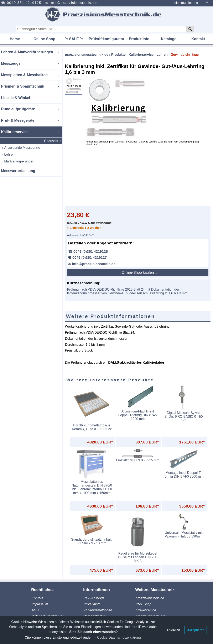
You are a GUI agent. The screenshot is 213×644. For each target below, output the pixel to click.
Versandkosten (104, 223)
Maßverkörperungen (19, 161)
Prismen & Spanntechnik (23, 86)
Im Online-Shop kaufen (136, 272)
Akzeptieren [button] (196, 630)
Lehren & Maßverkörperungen (27, 52)
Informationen (185, 3)
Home (15, 39)
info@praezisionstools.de (73, 3)
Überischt (51, 141)
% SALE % (74, 39)
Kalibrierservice (15, 132)
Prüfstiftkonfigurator (106, 39)
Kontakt (198, 39)
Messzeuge (11, 63)
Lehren (9, 154)
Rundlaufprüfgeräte (18, 109)
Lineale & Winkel (16, 98)
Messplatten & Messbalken (24, 75)
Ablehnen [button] (173, 630)
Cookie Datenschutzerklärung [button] (119, 637)
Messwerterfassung (18, 171)
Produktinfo (139, 39)
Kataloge (169, 39)
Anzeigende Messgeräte (22, 148)
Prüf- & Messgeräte (18, 120)
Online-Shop (44, 39)
